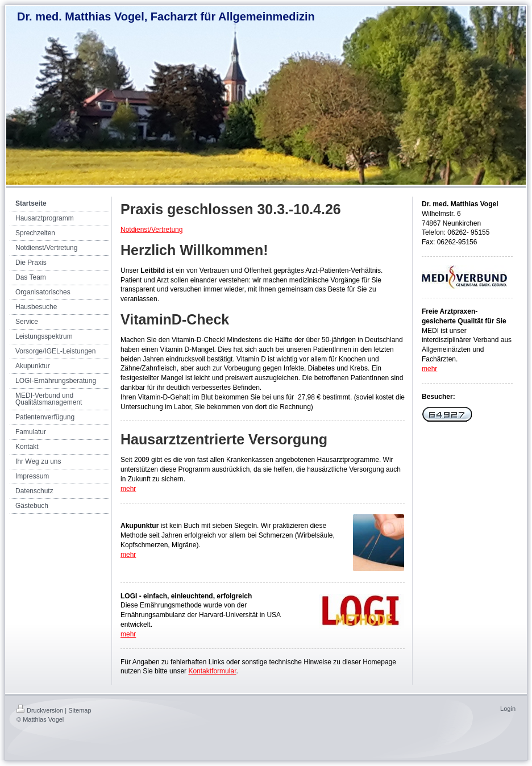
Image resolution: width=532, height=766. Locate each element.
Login (508, 709)
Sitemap (80, 710)
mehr (128, 489)
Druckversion (40, 710)
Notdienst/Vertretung (151, 230)
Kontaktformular (212, 671)
